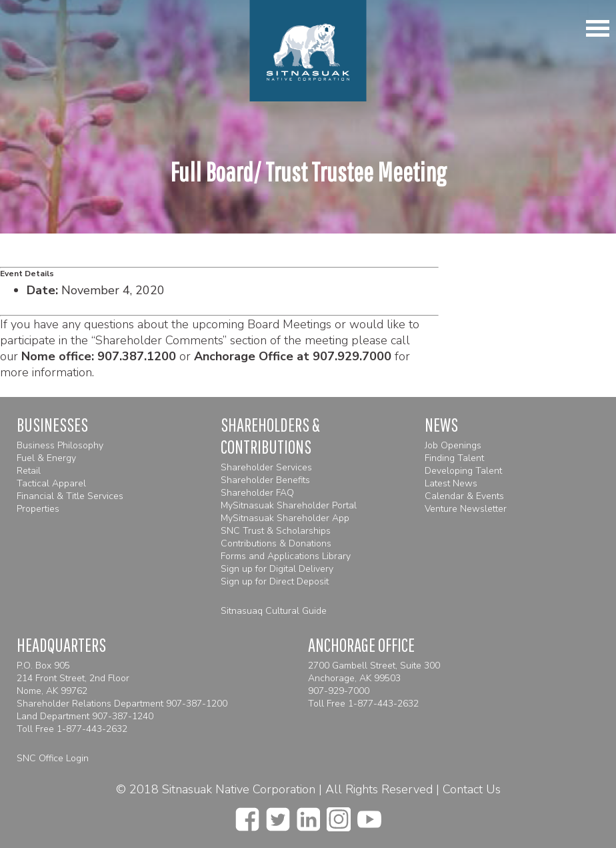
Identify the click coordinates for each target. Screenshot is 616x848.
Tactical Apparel (51, 483)
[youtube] (369, 815)
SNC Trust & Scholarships (276, 531)
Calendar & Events (464, 496)
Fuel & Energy (46, 458)
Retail (29, 471)
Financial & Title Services (70, 496)
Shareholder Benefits (265, 480)
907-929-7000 (339, 691)
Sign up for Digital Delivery (277, 569)
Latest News (451, 483)
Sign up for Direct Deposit (275, 581)
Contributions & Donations (276, 543)
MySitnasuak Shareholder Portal (289, 505)
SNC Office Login (53, 758)
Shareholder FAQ (257, 493)
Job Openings (453, 445)
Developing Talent (463, 471)
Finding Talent (454, 458)
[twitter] (278, 815)
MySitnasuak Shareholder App (285, 518)
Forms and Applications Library (286, 556)
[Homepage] (308, 51)
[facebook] (247, 815)
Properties (38, 509)
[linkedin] (308, 815)
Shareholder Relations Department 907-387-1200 (122, 704)
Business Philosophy (60, 445)
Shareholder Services (266, 467)
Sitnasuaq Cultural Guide (274, 611)
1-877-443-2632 (92, 729)
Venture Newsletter (466, 509)
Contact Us (472, 789)
